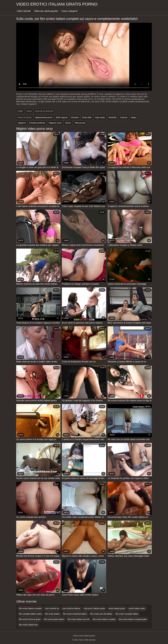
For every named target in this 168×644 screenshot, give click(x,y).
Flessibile (113, 117)
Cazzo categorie (69, 11)
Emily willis (87, 117)
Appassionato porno (44, 117)
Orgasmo (22, 123)
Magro (134, 117)
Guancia (124, 117)
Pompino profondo (37, 123)
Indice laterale (24, 11)
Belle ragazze (62, 117)
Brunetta (75, 117)
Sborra (68, 123)
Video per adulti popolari (46, 11)
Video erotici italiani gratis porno (57, 4)
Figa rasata (100, 117)
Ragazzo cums (55, 123)
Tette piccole (80, 123)
